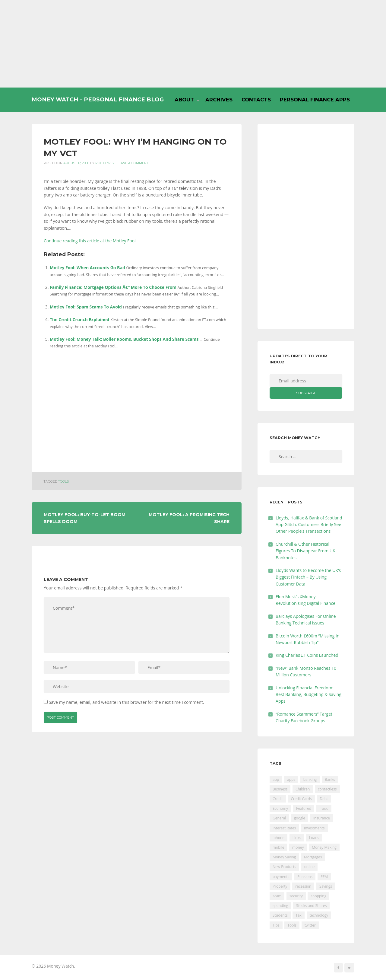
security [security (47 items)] (296, 896)
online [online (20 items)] (310, 867)
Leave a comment (133, 163)
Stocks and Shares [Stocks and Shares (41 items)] (311, 906)
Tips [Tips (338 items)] (276, 925)
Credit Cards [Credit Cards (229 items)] (301, 799)
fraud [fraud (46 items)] (324, 808)
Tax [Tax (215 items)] (299, 915)
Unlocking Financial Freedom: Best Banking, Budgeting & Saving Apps (308, 694)
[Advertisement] (193, 44)
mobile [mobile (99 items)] (278, 847)
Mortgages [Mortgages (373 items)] (313, 857)
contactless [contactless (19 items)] (327, 789)
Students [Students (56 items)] (280, 915)
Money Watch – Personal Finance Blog (98, 99)
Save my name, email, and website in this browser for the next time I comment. (127, 702)
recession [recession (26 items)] (303, 886)
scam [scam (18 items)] (277, 896)
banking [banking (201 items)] (310, 779)
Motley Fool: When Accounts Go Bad (87, 268)
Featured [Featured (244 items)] (304, 808)
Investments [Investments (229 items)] (314, 828)
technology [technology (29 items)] (319, 915)
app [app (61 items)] (276, 779)
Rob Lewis (104, 163)
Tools (63, 482)
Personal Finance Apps (315, 100)
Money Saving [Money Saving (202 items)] (284, 857)
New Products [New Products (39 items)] (284, 867)
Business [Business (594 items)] (280, 789)
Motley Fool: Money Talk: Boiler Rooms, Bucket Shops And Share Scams (124, 339)
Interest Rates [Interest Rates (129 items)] (284, 828)
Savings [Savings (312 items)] (326, 886)
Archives (219, 100)
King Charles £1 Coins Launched (307, 655)
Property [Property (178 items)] (280, 886)
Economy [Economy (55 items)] (280, 808)
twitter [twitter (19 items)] (310, 925)
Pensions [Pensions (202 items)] (305, 877)
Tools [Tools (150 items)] (292, 925)
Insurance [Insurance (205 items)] (322, 818)
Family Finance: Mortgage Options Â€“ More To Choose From (113, 287)
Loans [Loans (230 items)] (314, 838)
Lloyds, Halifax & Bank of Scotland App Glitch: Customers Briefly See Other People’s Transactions (309, 525)
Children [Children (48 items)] (303, 789)
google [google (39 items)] (300, 818)
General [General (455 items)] (279, 818)
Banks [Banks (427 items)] (330, 779)
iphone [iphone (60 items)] (278, 838)
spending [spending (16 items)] (280, 906)
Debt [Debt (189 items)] (324, 799)
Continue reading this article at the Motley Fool (90, 241)
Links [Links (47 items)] (297, 838)
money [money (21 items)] (298, 847)
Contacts (256, 100)
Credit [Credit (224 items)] (278, 799)
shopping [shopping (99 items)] (318, 896)
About (184, 100)
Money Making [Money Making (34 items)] (324, 847)
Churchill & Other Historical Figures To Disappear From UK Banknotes (305, 551)
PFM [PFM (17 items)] (324, 877)
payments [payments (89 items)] (281, 877)
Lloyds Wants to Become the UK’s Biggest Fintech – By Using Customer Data (308, 577)
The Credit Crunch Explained (79, 319)
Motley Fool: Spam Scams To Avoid (86, 307)
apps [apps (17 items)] (291, 779)
